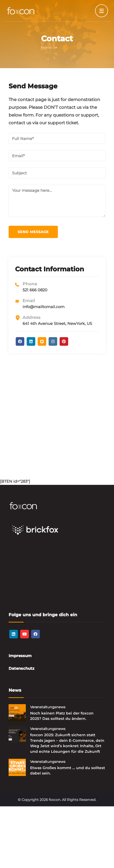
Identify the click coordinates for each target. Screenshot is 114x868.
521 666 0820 (35, 290)
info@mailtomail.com (44, 307)
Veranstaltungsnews (48, 707)
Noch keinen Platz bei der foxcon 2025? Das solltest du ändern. (62, 716)
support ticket (63, 123)
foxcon (55, 800)
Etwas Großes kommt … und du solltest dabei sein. (68, 770)
